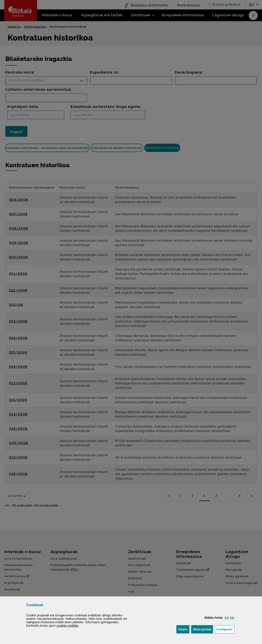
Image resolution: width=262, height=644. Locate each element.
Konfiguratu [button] (226, 629)
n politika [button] (67, 626)
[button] (227, 618)
